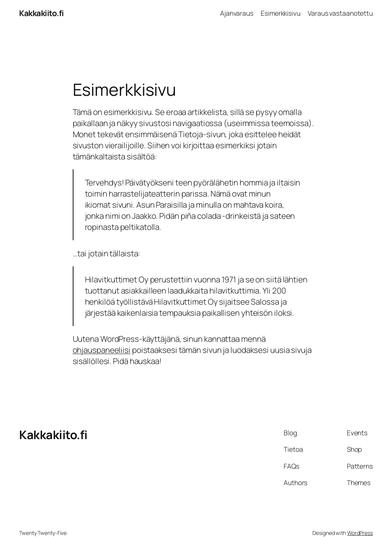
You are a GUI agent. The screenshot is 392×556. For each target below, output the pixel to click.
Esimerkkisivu (281, 13)
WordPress (360, 533)
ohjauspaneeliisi (102, 350)
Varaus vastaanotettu (340, 13)
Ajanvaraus (237, 13)
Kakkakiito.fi (42, 13)
